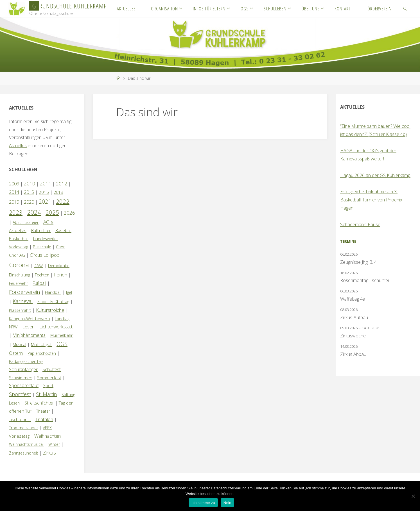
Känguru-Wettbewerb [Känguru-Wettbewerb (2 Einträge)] (30, 319)
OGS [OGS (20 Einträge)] (62, 344)
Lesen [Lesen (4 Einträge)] (28, 327)
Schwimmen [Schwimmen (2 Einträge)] (21, 378)
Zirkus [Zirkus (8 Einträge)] (49, 453)
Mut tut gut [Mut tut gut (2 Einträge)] (41, 344)
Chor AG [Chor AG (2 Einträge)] (17, 255)
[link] (405, 8)
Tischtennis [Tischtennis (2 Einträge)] (20, 419)
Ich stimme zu (203, 503)
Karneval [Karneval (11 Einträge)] (23, 301)
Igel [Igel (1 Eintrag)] (69, 292)
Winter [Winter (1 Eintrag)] (54, 444)
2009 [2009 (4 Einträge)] (14, 184)
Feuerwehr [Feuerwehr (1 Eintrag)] (18, 283)
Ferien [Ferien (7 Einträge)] (61, 275)
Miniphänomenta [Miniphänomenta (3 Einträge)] (29, 335)
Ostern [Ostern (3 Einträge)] (16, 353)
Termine (348, 241)
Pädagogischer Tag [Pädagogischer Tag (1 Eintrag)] (26, 361)
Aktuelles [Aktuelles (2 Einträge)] (18, 230)
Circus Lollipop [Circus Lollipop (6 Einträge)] (45, 255)
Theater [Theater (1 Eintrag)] (43, 411)
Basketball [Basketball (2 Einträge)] (19, 239)
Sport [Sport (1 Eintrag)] (48, 386)
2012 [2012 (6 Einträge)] (62, 184)
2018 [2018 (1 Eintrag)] (58, 192)
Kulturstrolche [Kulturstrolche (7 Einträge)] (50, 310)
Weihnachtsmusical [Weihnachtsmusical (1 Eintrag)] (26, 444)
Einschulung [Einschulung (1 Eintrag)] (20, 275)
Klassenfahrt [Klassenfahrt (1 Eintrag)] (20, 310)
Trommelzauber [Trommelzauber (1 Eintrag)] (23, 428)
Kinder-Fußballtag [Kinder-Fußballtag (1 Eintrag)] (53, 302)
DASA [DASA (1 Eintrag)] (39, 266)
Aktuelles (18, 146)
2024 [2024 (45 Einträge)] (34, 212)
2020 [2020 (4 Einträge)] (29, 202)
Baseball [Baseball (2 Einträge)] (63, 230)
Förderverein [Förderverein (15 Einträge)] (25, 292)
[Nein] (413, 496)
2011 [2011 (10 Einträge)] (46, 183)
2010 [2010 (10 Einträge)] (30, 183)
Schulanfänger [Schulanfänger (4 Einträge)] (23, 369)
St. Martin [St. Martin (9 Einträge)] (46, 394)
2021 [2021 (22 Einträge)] (45, 202)
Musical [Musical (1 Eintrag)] (19, 345)
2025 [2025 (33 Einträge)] (52, 212)
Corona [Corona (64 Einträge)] (19, 265)
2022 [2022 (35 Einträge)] (63, 201)
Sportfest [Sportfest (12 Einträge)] (20, 394)
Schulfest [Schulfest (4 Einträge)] (52, 369)
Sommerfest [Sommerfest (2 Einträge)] (49, 378)
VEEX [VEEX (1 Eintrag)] (47, 428)
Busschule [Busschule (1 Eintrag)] (42, 247)
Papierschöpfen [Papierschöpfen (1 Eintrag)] (42, 353)
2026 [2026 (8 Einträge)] (69, 213)
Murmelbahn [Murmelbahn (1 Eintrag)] (62, 335)
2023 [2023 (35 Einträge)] (16, 212)
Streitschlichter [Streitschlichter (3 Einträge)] (39, 403)
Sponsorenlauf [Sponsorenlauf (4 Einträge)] (24, 385)
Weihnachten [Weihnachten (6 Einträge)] (48, 436)
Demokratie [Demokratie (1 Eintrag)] (59, 266)
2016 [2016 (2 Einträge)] (44, 192)
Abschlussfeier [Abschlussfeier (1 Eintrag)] (26, 222)
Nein (227, 503)
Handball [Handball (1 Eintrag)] (53, 292)
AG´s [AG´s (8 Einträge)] (48, 222)
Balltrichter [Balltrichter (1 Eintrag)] (41, 230)
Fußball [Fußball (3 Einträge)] (39, 283)
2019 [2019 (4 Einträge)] (14, 202)
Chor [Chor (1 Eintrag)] (60, 247)
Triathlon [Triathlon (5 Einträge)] (44, 419)
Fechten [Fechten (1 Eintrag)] (42, 275)
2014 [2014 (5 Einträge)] (14, 192)
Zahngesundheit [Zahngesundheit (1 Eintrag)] (24, 453)
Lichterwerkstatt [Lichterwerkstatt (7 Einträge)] (56, 327)
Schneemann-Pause (360, 224)
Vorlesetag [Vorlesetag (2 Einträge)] (19, 436)
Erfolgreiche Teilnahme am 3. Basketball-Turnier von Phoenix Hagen (371, 200)
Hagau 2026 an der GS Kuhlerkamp (375, 175)
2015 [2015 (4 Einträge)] (29, 192)
